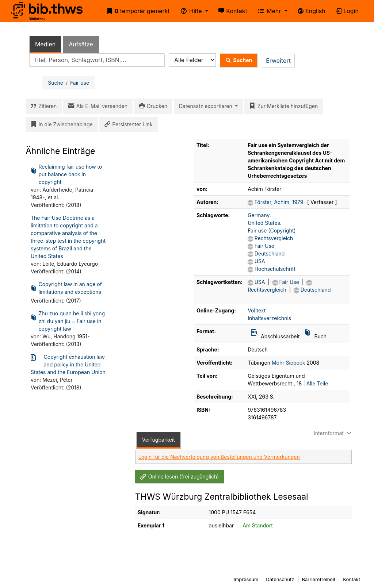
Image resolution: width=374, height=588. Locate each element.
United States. (265, 223)
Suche (56, 83)
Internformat (333, 433)
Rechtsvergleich (274, 238)
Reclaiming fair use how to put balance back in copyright (66, 174)
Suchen (237, 60)
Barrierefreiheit (319, 579)
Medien (45, 44)
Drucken (152, 106)
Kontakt (231, 11)
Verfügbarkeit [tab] (159, 440)
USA (260, 261)
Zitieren (42, 106)
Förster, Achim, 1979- (281, 202)
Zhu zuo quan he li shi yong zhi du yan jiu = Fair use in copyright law (68, 321)
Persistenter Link (127, 124)
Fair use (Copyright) (272, 230)
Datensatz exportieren (206, 106)
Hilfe (190, 11)
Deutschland (270, 253)
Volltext (257, 310)
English (310, 11)
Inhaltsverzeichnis (269, 318)
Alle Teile (317, 383)
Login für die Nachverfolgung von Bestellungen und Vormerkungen (219, 457)
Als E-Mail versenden (96, 106)
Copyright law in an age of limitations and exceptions (66, 289)
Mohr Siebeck (288, 363)
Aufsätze (81, 44)
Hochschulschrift (275, 269)
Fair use (80, 83)
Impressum (246, 579)
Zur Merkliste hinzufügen (282, 106)
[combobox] (97, 60)
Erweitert (278, 61)
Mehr (268, 11)
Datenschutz (280, 579)
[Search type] (192, 60)
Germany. (259, 215)
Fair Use (264, 246)
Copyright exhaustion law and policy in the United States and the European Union (68, 364)
